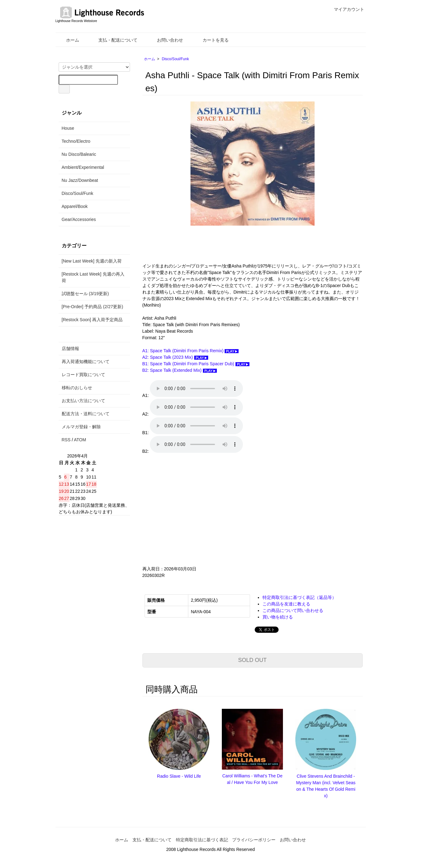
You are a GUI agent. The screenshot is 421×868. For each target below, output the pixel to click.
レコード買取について (83, 375)
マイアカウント (346, 9)
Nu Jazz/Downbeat (80, 180)
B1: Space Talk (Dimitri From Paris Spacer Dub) (196, 364)
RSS (66, 440)
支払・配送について (113, 40)
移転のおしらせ (77, 388)
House (68, 128)
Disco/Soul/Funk (175, 59)
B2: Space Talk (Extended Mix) (180, 370)
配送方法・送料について (86, 414)
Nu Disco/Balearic (79, 154)
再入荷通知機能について (86, 362)
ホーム (68, 40)
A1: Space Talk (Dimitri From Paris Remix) (191, 351)
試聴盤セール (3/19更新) (85, 294)
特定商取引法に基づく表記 (202, 840)
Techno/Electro (76, 141)
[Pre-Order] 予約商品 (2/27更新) (92, 307)
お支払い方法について (83, 401)
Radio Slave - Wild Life (179, 776)
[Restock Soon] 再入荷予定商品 (92, 320)
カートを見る (211, 40)
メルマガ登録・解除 (81, 427)
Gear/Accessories (79, 219)
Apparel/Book (75, 206)
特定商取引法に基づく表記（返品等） (299, 597)
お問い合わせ (166, 40)
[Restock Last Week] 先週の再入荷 (93, 277)
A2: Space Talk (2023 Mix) (175, 357)
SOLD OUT (252, 660)
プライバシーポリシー (254, 840)
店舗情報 (70, 349)
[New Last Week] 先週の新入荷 (92, 261)
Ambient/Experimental (83, 167)
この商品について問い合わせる (293, 610)
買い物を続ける (278, 617)
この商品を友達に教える (286, 604)
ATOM (80, 440)
